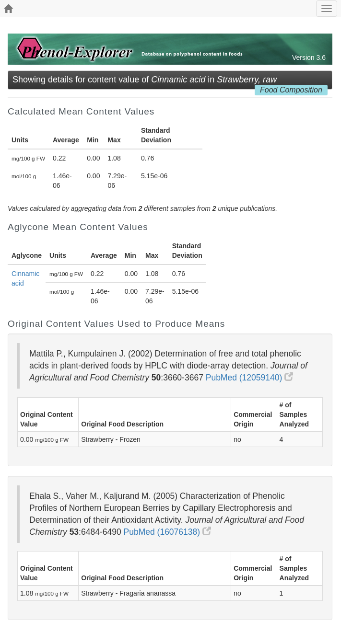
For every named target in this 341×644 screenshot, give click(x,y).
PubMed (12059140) (249, 378)
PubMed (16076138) (167, 532)
